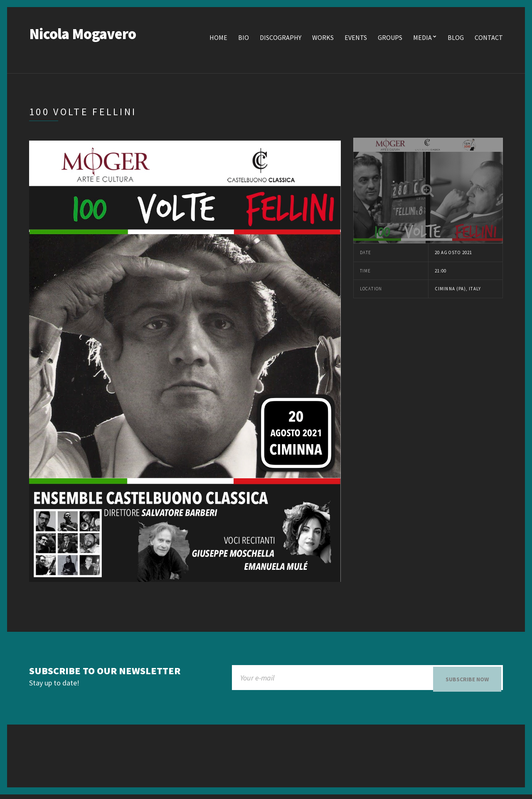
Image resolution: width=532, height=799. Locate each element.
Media (422, 39)
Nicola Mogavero (83, 35)
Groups (390, 39)
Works (323, 39)
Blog (456, 39)
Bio (244, 39)
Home (218, 39)
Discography (281, 39)
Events (356, 39)
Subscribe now (467, 680)
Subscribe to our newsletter (105, 672)
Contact (489, 39)
